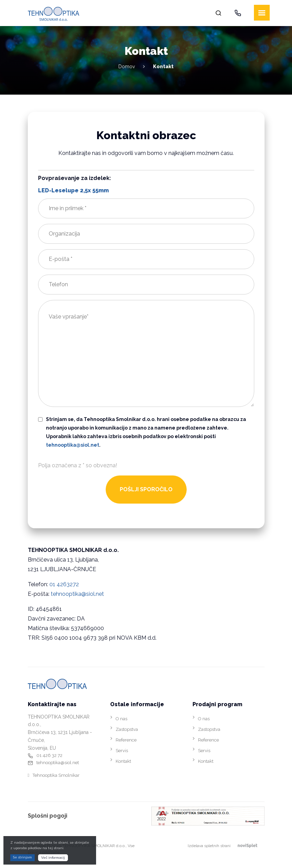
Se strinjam (22, 857)
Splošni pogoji (48, 816)
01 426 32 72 (49, 755)
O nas (121, 719)
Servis (122, 751)
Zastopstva (127, 729)
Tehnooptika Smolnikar (56, 775)
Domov (127, 67)
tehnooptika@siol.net (77, 594)
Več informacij (53, 858)
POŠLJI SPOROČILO (146, 489)
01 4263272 (64, 584)
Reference (126, 740)
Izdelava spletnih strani (226, 846)
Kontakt (123, 761)
